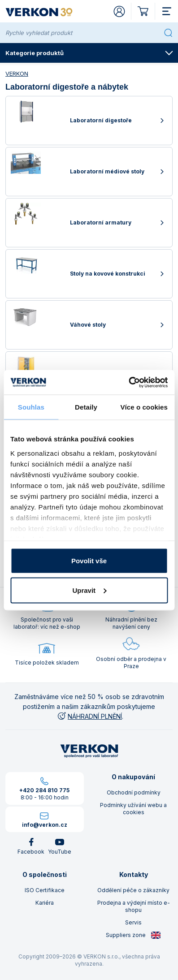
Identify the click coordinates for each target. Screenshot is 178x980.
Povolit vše (89, 561)
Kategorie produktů (89, 53)
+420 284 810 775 (44, 790)
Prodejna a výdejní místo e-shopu (134, 906)
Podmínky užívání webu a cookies (133, 809)
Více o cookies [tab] (144, 407)
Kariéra (45, 903)
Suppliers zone (133, 935)
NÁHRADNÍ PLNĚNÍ (89, 716)
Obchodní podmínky (134, 792)
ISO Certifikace (45, 890)
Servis (133, 922)
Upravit (89, 590)
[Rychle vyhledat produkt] (83, 33)
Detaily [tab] (86, 407)
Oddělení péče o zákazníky (133, 890)
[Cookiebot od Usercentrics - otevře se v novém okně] (128, 382)
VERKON (17, 73)
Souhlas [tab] (31, 407)
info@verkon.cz (45, 825)
